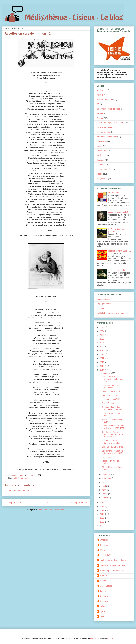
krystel (102, 611)
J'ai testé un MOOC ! (111, 399)
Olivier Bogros (106, 586)
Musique (100, 155)
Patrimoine (101, 165)
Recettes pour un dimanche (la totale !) (112, 442)
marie (102, 616)
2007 (102, 526)
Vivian (102, 606)
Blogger (110, 638)
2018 (102, 354)
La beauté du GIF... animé (113, 447)
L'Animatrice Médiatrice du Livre (114, 560)
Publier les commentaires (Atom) (52, 510)
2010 (102, 514)
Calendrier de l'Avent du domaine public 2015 (112, 452)
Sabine (103, 591)
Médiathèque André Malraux (112, 571)
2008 (102, 522)
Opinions (101, 160)
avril (104, 486)
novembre (107, 474)
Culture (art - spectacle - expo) (110, 123)
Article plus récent (13, 503)
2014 (102, 370)
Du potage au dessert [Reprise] (111, 414)
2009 (102, 518)
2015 (102, 366)
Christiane (104, 545)
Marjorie (103, 576)
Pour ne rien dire (104, 169)
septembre (107, 478)
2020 (102, 347)
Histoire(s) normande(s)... (120, 251)
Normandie (24, 478)
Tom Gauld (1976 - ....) (111, 395)
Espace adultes (103, 132)
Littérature (101, 141)
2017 (102, 358)
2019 (102, 351)
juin (104, 482)
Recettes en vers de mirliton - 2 (110, 462)
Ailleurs (100, 95)
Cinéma (100, 118)
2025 (102, 327)
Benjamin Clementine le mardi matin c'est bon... (113, 408)
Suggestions (102, 179)
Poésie (100, 174)
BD (98, 104)
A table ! (16, 478)
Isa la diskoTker (106, 555)
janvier (105, 498)
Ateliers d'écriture (104, 99)
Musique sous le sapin (111, 392)
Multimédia (101, 151)
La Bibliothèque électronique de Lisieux (114, 313)
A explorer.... (107, 457)
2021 (102, 343)
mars (104, 490)
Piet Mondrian (114, 193)
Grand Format (108, 403)
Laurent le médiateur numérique (113, 565)
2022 (102, 339)
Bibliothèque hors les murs (108, 109)
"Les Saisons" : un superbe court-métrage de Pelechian (113, 434)
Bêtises (100, 113)
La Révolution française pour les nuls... (119, 230)
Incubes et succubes (117, 270)
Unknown (104, 596)
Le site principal (103, 299)
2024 (102, 331)
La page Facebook (105, 304)
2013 (102, 502)
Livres (99, 146)
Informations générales (107, 137)
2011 (102, 510)
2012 (102, 506)
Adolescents (102, 90)
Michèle (103, 581)
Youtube (100, 308)
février (105, 494)
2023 (102, 335)
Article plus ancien (79, 503)
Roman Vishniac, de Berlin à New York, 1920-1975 (113, 427)
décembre (107, 373)
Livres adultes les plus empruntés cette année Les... (113, 379)
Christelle (104, 540)
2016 (102, 362)
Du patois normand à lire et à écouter (112, 386)
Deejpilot (94, 638)
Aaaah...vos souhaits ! (118, 212)
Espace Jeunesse (104, 127)
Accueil (46, 503)
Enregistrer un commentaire (19, 490)
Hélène (103, 550)
